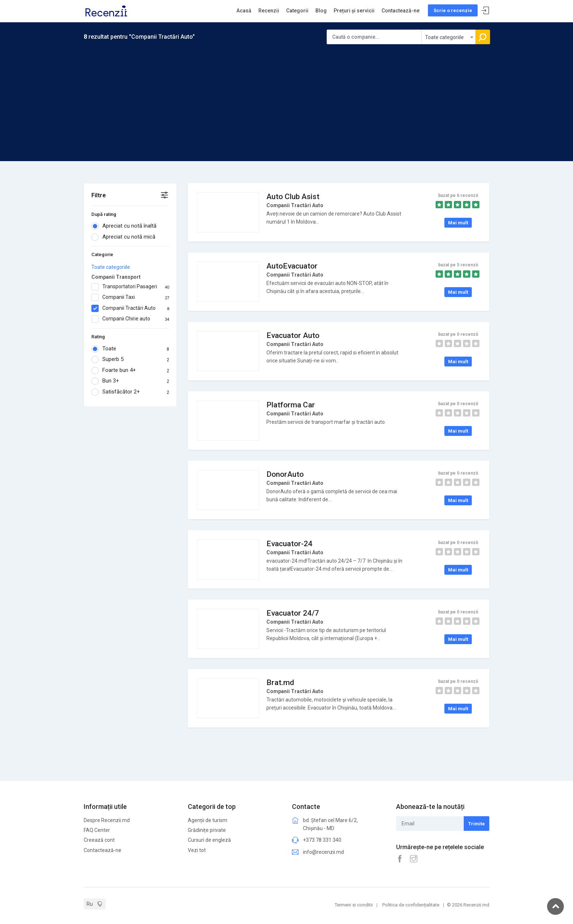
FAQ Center (97, 830)
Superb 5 (130, 360)
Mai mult (458, 223)
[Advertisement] (286, 99)
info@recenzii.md (323, 852)
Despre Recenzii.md (107, 820)
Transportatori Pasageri (130, 287)
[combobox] (449, 37)
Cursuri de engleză (209, 840)
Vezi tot (197, 850)
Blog (321, 11)
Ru (90, 904)
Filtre (99, 195)
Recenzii (269, 11)
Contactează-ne (401, 11)
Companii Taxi (130, 297)
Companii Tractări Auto (130, 308)
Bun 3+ (130, 381)
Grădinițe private (207, 830)
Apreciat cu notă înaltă (126, 226)
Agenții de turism (208, 820)
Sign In (485, 11)
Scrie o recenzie (453, 10)
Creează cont (99, 840)
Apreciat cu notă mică (126, 237)
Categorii (297, 11)
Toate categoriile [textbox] (444, 37)
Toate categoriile (111, 267)
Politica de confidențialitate (411, 905)
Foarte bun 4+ (130, 370)
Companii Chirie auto (130, 319)
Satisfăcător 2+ (130, 392)
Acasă (244, 11)
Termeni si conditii (354, 905)
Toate (130, 349)
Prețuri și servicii (354, 11)
